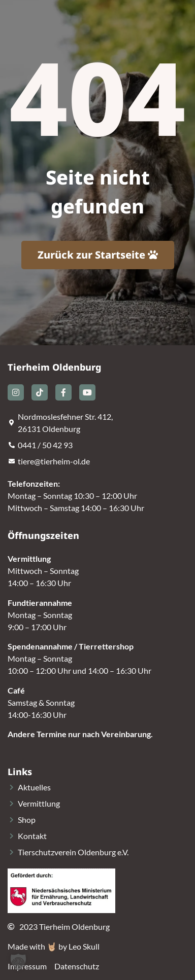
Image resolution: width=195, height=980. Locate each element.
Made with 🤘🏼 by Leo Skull (54, 946)
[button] (18, 962)
